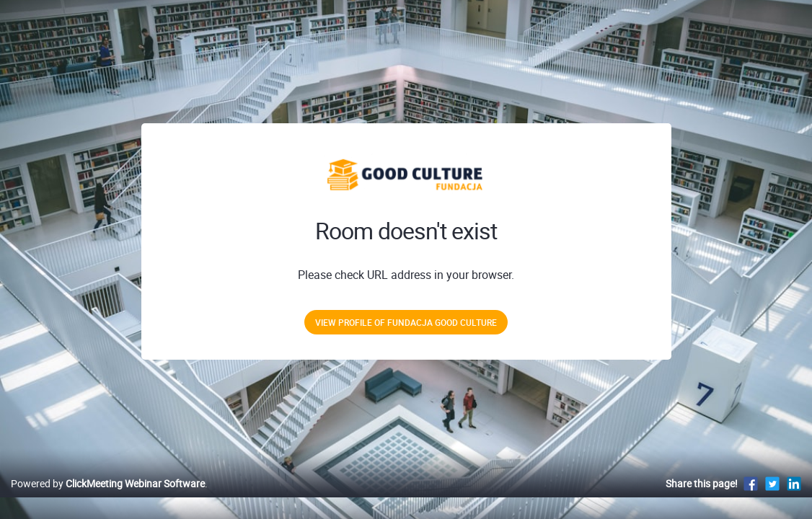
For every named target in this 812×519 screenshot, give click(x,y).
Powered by (108, 498)
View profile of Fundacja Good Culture (406, 322)
